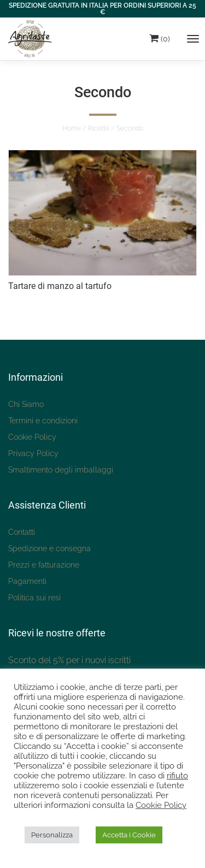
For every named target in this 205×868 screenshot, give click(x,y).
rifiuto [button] (177, 775)
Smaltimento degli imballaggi (61, 470)
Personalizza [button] (52, 835)
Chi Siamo (26, 404)
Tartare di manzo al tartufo (60, 286)
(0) (160, 38)
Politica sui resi (34, 598)
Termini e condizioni (43, 421)
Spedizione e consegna (49, 548)
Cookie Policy (32, 437)
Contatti (22, 532)
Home (72, 128)
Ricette (99, 128)
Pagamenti (27, 581)
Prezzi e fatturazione (44, 565)
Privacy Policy (33, 453)
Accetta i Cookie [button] (129, 835)
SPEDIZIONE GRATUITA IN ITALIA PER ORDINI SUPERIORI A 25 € (102, 9)
